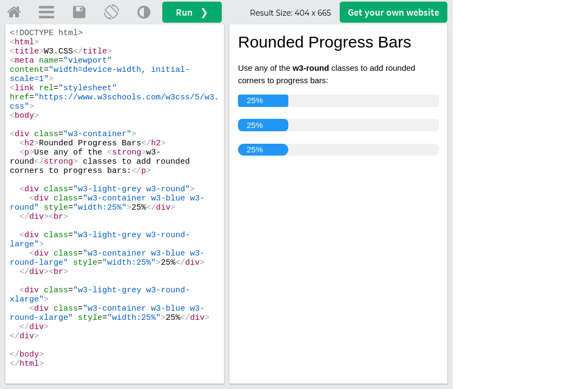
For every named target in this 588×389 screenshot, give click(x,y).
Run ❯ (192, 12)
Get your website (394, 12)
